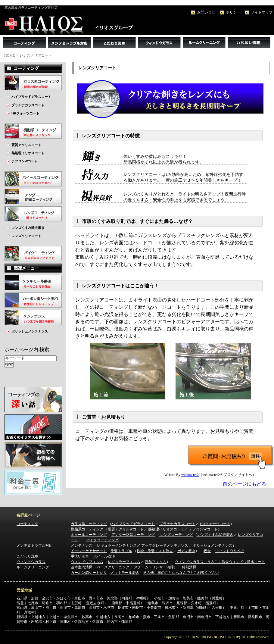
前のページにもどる (244, 484)
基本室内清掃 (82, 567)
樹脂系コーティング (87, 529)
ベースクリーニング (113, 567)
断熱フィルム (156, 562)
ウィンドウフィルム (87, 562)
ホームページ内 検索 (27, 350)
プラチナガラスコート (28, 105)
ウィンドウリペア (230, 551)
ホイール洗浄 (104, 556)
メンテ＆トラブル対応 (35, 546)
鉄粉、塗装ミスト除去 (155, 551)
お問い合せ (206, 12)
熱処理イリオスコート (28, 153)
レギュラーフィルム (124, 562)
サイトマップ (262, 12)
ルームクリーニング (33, 567)
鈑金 (207, 551)
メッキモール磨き (125, 573)
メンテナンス (82, 546)
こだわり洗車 (27, 556)
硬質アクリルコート (26, 145)
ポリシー (233, 12)
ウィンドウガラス (31, 562)
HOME (9, 55)
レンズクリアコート (26, 236)
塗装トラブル (121, 551)
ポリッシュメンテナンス (30, 331)
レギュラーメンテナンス (117, 546)
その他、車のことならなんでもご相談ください (181, 573)
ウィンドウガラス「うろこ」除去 (202, 562)
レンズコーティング (176, 535)
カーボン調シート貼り (89, 573)
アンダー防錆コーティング (133, 535)
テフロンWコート (25, 161)
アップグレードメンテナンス (165, 546)
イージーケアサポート (89, 551)
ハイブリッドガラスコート (31, 97)
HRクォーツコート (25, 113)
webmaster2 (190, 475)
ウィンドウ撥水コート (247, 562)
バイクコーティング (102, 540)
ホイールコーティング (89, 535)
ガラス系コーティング (89, 524)
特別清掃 (189, 567)
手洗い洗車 (80, 556)
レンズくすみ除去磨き (28, 228)
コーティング (27, 524)
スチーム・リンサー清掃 (154, 567)
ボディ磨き (186, 551)
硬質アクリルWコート (126, 529)
